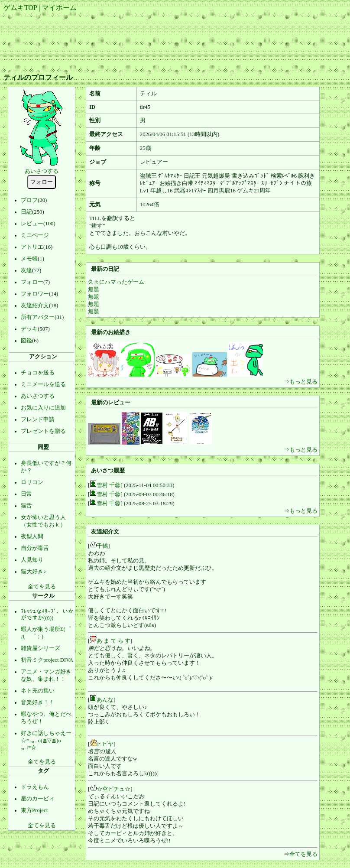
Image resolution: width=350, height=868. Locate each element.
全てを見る (42, 587)
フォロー (32, 282)
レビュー (32, 224)
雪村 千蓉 (109, 485)
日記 (26, 212)
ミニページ (35, 235)
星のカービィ (38, 799)
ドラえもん (35, 787)
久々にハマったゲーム (116, 282)
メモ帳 (29, 259)
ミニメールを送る (43, 384)
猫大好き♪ (33, 572)
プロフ (29, 200)
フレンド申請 (38, 419)
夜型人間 (32, 536)
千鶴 (102, 546)
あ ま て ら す (113, 641)
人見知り (32, 560)
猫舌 (26, 506)
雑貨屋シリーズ (41, 648)
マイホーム (59, 8)
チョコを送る (38, 373)
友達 (26, 270)
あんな (105, 700)
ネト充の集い (38, 691)
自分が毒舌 (35, 548)
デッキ (29, 329)
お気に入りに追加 (43, 408)
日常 (26, 494)
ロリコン (32, 482)
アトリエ (32, 247)
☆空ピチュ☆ (113, 789)
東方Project (34, 810)
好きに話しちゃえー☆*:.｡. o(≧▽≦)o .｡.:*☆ (46, 740)
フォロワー (35, 294)
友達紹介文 (35, 306)
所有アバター (38, 317)
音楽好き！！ (38, 702)
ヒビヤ (105, 744)
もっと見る (303, 382)
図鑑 (26, 341)
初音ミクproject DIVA (47, 660)
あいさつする (42, 171)
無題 (94, 289)
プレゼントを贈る (43, 431)
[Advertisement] (175, 40)
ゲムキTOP (20, 8)
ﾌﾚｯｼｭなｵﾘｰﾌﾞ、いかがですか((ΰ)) (47, 615)
